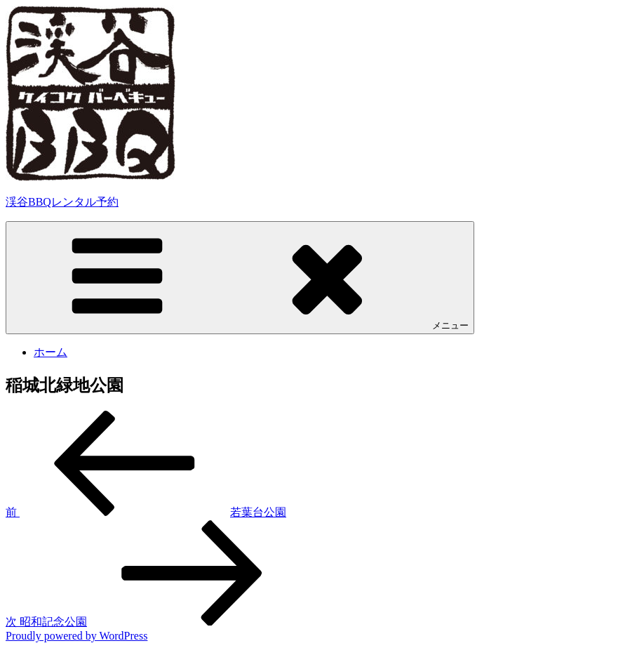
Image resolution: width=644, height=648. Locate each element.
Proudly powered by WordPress (76, 636)
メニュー (240, 277)
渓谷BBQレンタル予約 (62, 202)
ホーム (51, 352)
